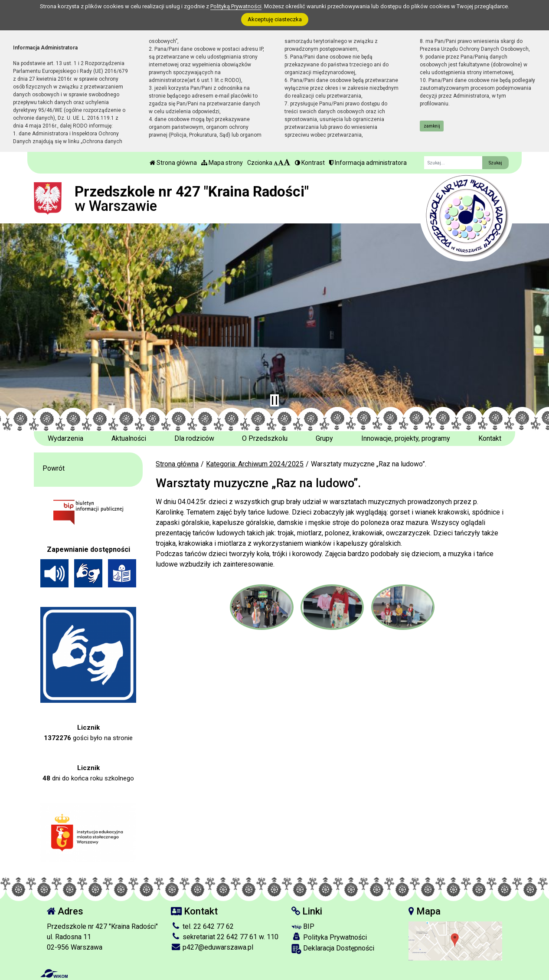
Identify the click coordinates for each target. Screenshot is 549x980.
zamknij (432, 126)
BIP (303, 926)
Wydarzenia (65, 438)
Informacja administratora (368, 163)
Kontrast (310, 163)
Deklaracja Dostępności (333, 949)
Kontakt (490, 438)
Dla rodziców (194, 438)
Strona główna (173, 163)
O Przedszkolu (265, 438)
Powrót (54, 468)
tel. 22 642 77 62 (202, 926)
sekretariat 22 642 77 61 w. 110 (225, 937)
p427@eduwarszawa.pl (212, 947)
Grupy (324, 438)
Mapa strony (222, 163)
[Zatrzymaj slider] (274, 400)
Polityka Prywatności (329, 937)
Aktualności (129, 438)
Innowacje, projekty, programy (406, 438)
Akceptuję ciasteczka (275, 19)
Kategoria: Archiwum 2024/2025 (255, 464)
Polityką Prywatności (236, 6)
